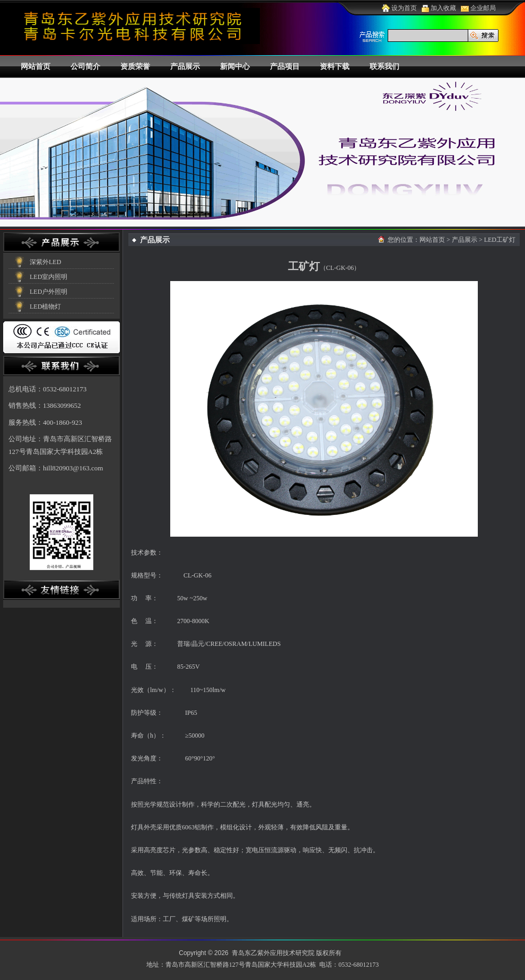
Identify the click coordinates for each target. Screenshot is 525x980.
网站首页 (36, 67)
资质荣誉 (135, 67)
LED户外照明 (49, 292)
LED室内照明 (49, 277)
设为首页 (399, 8)
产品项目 (285, 67)
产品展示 (185, 67)
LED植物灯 (45, 307)
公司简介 (85, 67)
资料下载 (335, 67)
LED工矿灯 (500, 240)
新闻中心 (235, 67)
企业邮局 (478, 8)
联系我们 (384, 67)
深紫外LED (45, 262)
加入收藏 (439, 8)
